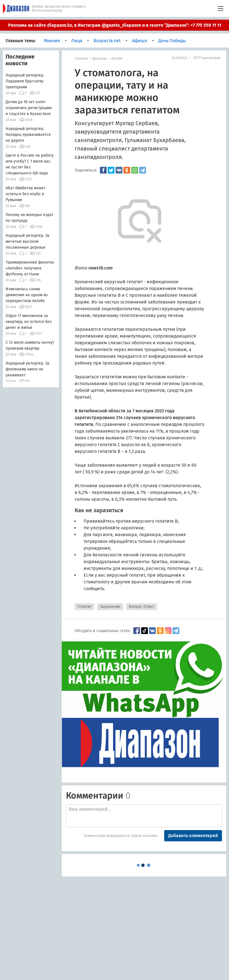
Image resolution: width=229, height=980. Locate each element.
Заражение (110, 607)
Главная (81, 59)
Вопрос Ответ (141, 607)
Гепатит (84, 607)
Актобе (117, 59)
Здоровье (100, 59)
